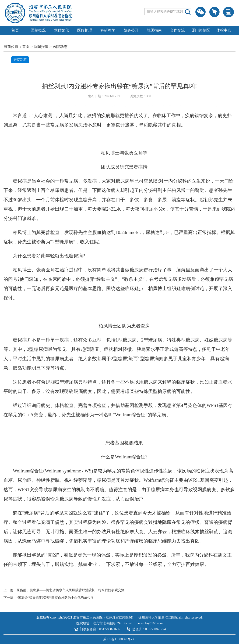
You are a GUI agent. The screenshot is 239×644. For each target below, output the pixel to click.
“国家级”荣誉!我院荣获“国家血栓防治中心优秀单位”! (55, 598)
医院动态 (60, 47)
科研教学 (108, 30)
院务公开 (131, 30)
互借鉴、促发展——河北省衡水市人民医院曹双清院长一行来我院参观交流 (70, 590)
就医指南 (154, 30)
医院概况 (38, 30)
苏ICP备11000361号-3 (118, 639)
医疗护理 (85, 30)
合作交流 (177, 30)
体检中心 (224, 30)
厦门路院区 (201, 30)
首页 (15, 30)
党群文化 (61, 30)
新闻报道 (41, 47)
